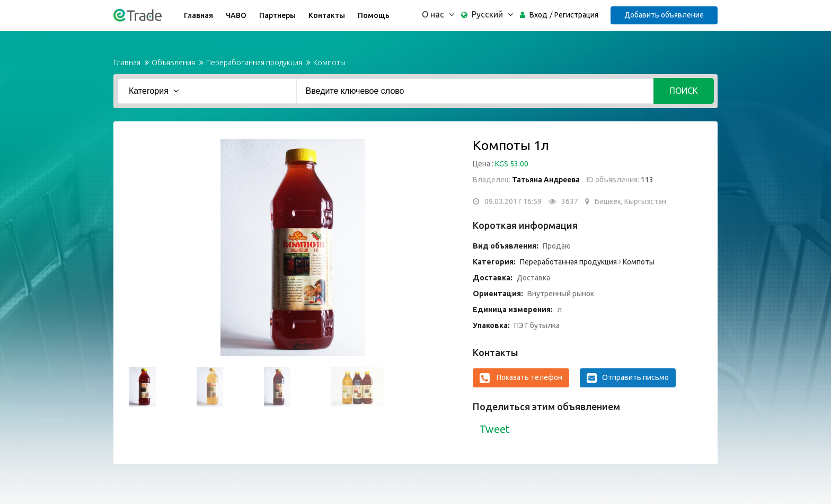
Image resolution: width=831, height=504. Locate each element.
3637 (570, 201)
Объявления (173, 63)
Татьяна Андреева (546, 180)
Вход (538, 15)
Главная (198, 15)
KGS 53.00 (512, 164)
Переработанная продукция (254, 63)
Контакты (327, 15)
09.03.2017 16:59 (513, 201)
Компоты (329, 63)
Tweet (495, 429)
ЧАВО (236, 15)
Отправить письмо (628, 378)
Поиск (684, 91)
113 (646, 180)
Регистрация (576, 15)
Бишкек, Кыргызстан (630, 201)
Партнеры (277, 15)
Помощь (374, 15)
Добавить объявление (664, 15)
